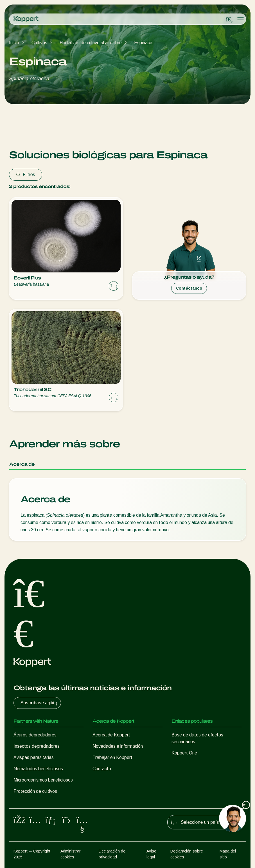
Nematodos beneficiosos (38, 769)
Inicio (14, 43)
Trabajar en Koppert (112, 757)
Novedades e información (118, 746)
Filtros (26, 175)
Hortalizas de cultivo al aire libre (91, 43)
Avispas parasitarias (34, 757)
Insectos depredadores (37, 746)
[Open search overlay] (229, 19)
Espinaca (143, 43)
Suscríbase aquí (40, 703)
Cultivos (39, 43)
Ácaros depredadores (35, 735)
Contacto (102, 769)
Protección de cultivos (35, 791)
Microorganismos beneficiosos (43, 780)
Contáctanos (189, 288)
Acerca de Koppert (111, 735)
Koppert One (184, 753)
